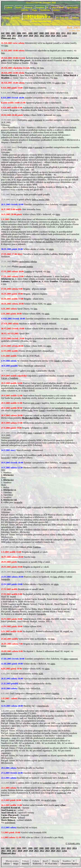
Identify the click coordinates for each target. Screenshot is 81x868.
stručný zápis (50, 800)
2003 (13, 33)
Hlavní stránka (12, 861)
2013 (69, 33)
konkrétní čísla (49, 783)
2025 (59, 36)
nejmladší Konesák (63, 408)
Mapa (35, 10)
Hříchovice (38, 17)
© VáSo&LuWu (73, 844)
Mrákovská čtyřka (31, 418)
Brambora (71, 410)
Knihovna (45, 10)
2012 (63, 33)
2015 (3, 36)
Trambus (28, 271)
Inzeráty (26, 864)
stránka (22, 93)
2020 (31, 36)
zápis (57, 83)
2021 (36, 36)
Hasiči (19, 8)
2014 (74, 33)
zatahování (62, 793)
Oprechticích (43, 706)
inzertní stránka (26, 267)
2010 (52, 33)
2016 (9, 36)
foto (6, 46)
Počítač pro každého (44, 242)
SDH (41, 674)
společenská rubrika (28, 262)
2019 (25, 36)
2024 (53, 36)
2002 (8, 33)
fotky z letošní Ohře (41, 199)
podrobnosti (6, 634)
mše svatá (35, 403)
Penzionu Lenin (67, 279)
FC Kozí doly (62, 18)
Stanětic (56, 693)
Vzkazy (6, 18)
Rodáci (56, 10)
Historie (29, 8)
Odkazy (76, 18)
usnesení (73, 98)
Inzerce (16, 18)
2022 (42, 36)
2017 (14, 36)
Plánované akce (8, 38)
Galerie (9, 8)
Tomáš (42, 410)
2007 (36, 33)
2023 (47, 36)
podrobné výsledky (71, 281)
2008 (41, 33)
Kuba (30, 410)
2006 (30, 33)
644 (3, 33)
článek (57, 361)
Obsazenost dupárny (41, 21)
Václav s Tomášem (9, 378)
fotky (33, 371)
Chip (31, 242)
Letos (64, 36)
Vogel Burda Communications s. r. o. (61, 239)
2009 (47, 33)
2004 (19, 33)
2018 (20, 36)
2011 (58, 33)
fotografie (5, 458)
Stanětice (40, 8)
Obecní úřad (58, 8)
